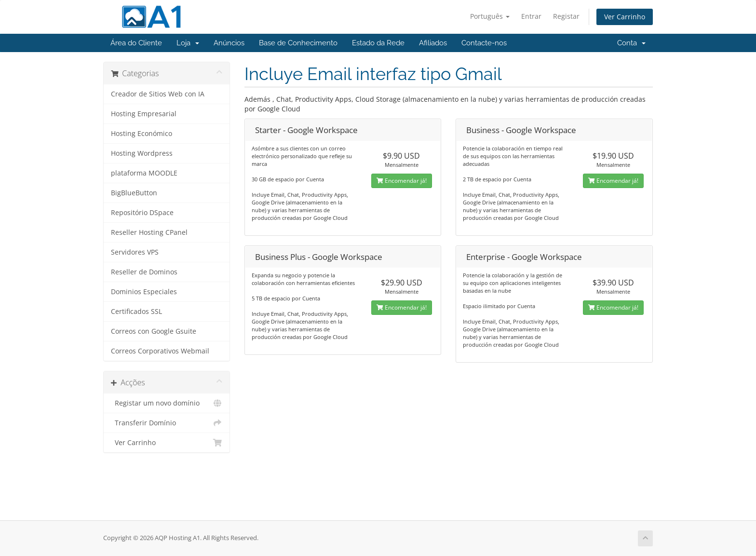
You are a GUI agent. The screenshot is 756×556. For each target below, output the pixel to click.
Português (490, 16)
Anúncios (229, 43)
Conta (631, 43)
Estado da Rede (378, 43)
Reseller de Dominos (144, 272)
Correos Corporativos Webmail (160, 351)
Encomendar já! (402, 181)
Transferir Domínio (167, 423)
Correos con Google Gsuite (154, 331)
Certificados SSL (136, 312)
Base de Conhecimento (298, 43)
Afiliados (433, 43)
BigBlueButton (134, 193)
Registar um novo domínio (167, 403)
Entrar (531, 16)
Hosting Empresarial (144, 114)
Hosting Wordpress (142, 153)
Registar (566, 16)
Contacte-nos (484, 43)
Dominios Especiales (144, 292)
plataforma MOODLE (144, 173)
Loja (188, 43)
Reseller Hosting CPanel (149, 232)
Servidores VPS (135, 252)
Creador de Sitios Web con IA (158, 94)
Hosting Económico (142, 134)
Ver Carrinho (625, 17)
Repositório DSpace (142, 213)
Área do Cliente (136, 43)
